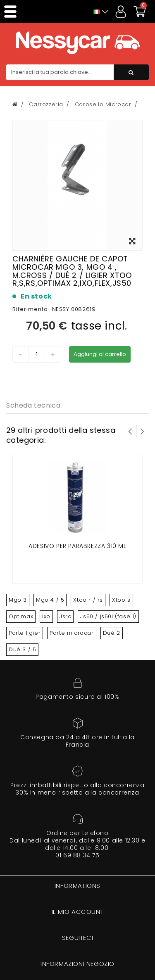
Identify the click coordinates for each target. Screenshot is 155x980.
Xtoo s (121, 600)
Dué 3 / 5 (22, 649)
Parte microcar (72, 633)
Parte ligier (25, 633)
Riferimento (30, 309)
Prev (130, 431)
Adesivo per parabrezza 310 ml (77, 546)
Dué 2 (112, 633)
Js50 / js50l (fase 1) (108, 616)
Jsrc (65, 616)
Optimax (21, 616)
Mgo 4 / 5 (50, 600)
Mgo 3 (18, 600)
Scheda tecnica (33, 405)
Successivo (143, 431)
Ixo (46, 616)
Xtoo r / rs (88, 600)
